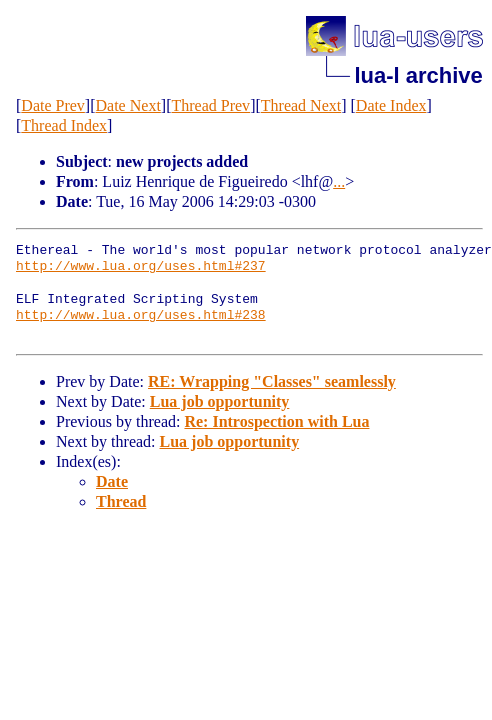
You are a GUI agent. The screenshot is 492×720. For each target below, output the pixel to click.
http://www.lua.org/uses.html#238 (141, 316)
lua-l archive (418, 75)
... (339, 181)
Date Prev (53, 105)
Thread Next (301, 105)
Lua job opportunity (220, 401)
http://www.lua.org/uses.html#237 (141, 267)
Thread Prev (210, 105)
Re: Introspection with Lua (276, 421)
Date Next (128, 105)
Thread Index (64, 125)
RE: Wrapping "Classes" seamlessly (272, 381)
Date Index (391, 105)
